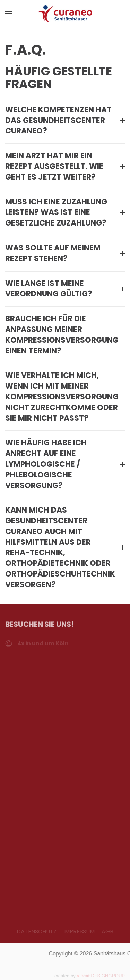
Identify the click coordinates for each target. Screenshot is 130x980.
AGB (107, 931)
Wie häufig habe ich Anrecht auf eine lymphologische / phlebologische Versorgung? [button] (65, 464)
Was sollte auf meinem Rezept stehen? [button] (65, 253)
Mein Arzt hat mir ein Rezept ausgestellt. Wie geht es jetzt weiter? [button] (65, 166)
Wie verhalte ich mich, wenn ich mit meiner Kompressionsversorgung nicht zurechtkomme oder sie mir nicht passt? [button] (65, 397)
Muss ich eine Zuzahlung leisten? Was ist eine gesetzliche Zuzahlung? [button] (65, 213)
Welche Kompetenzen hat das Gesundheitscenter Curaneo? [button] (65, 121)
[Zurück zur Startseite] (65, 14)
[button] (9, 14)
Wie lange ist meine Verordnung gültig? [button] (65, 289)
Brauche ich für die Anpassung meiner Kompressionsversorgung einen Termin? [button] (65, 335)
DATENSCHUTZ (37, 931)
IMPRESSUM (79, 931)
